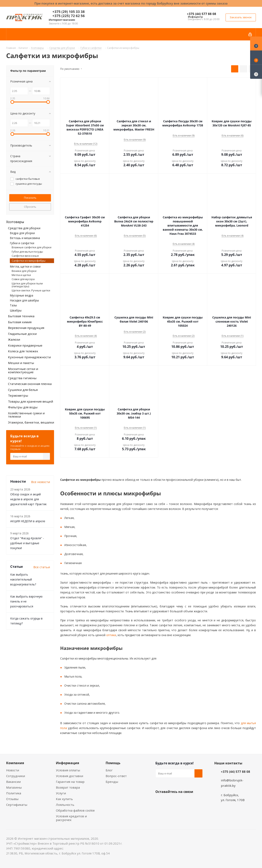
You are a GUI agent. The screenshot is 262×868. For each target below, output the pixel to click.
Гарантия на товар (70, 782)
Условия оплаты (68, 770)
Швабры (16, 310)
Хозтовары (15, 222)
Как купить (64, 799)
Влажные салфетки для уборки (32, 247)
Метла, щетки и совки (25, 266)
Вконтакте (159, 801)
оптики (111, 635)
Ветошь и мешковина (25, 238)
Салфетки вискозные (25, 256)
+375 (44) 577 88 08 (202, 14)
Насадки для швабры (24, 300)
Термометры (18, 395)
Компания (15, 763)
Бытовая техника (21, 316)
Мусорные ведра (21, 295)
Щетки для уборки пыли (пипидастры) (27, 285)
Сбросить (30, 207)
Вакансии (13, 782)
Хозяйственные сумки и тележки (26, 415)
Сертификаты (17, 805)
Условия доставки (69, 776)
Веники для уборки (24, 271)
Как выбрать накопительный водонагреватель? (23, 579)
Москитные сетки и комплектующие (23, 370)
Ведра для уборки (22, 233)
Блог (109, 770)
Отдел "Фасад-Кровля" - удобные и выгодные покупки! (27, 543)
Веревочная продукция (26, 328)
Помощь (113, 763)
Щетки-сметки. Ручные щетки (31, 290)
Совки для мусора (23, 279)
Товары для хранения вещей (30, 401)
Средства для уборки (24, 228)
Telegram (190, 801)
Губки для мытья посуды (27, 252)
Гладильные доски (22, 334)
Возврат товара (68, 787)
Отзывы (12, 799)
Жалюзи (14, 339)
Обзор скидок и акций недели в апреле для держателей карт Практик (28, 499)
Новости (13, 770)
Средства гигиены (22, 378)
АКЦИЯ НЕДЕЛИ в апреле (28, 521)
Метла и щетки (21, 275)
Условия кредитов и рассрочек (71, 818)
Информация (67, 763)
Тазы (13, 305)
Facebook (170, 801)
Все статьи (42, 567)
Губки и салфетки (22, 243)
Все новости (41, 482)
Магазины (14, 787)
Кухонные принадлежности (29, 357)
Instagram (180, 801)
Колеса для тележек (23, 351)
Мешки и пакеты (21, 363)
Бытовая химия (20, 322)
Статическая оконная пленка (30, 384)
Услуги (61, 793)
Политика (14, 793)
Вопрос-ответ (116, 776)
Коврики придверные (25, 345)
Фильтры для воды (23, 407)
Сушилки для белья (23, 390)
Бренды (112, 782)
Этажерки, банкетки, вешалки (31, 422)
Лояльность (65, 805)
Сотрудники (16, 776)
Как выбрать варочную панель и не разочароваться (26, 601)
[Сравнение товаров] (256, 72)
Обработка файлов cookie (75, 810)
